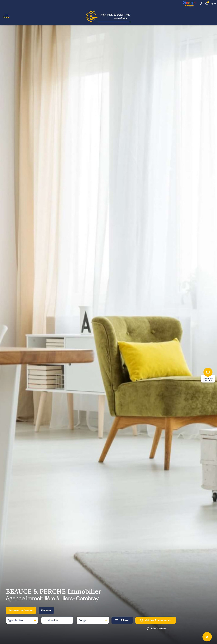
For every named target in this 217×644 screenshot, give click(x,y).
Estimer (46, 611)
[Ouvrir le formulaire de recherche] (122, 621)
